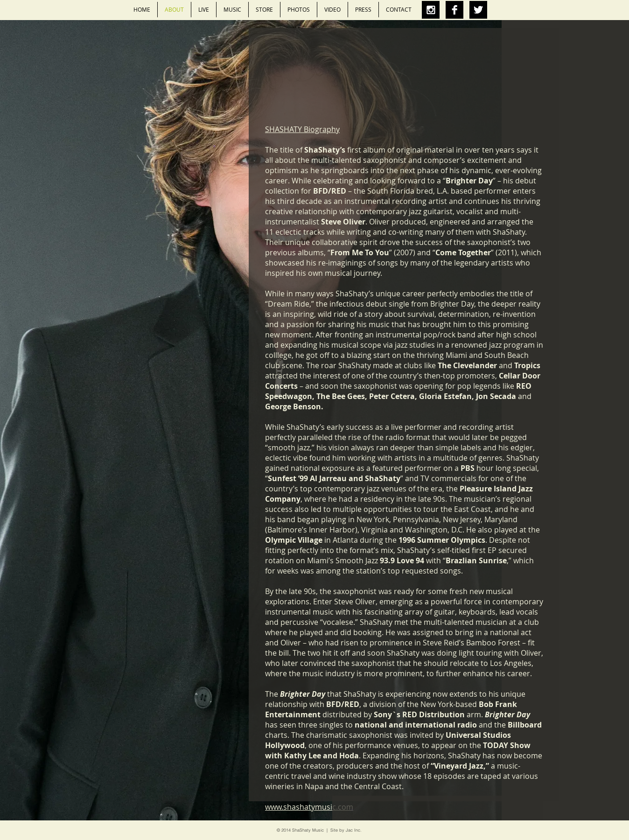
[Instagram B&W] (431, 10)
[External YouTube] (438, 93)
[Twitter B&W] (478, 10)
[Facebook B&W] (454, 10)
